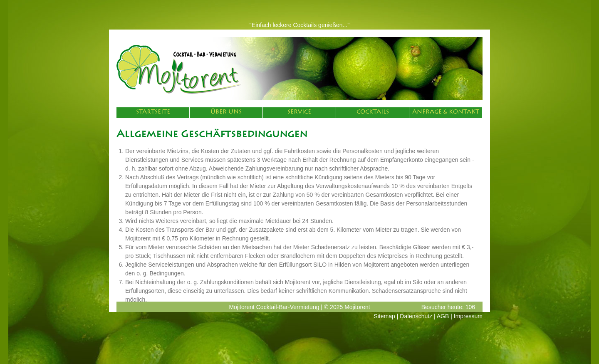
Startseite (153, 112)
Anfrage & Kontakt (446, 112)
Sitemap (385, 316)
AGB (443, 316)
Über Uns (226, 112)
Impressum (468, 316)
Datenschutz (416, 316)
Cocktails (373, 112)
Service (299, 112)
